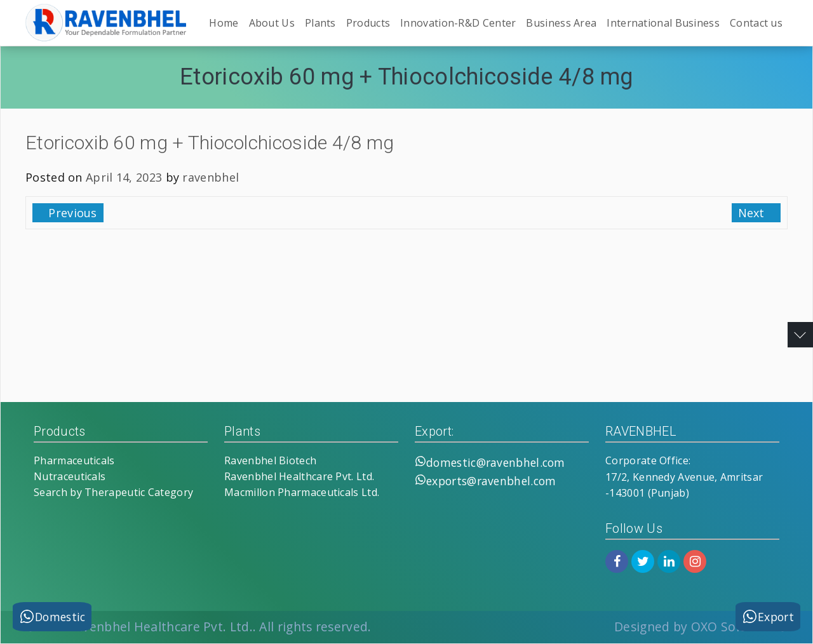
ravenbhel (211, 177)
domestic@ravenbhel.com (496, 462)
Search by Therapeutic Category (113, 492)
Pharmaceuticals (74, 460)
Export (768, 616)
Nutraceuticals (70, 476)
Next (753, 213)
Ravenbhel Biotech (270, 460)
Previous (71, 213)
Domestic (52, 616)
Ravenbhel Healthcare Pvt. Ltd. (299, 476)
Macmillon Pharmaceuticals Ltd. (302, 492)
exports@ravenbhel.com (491, 481)
